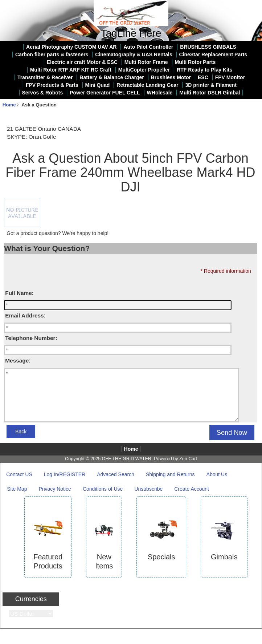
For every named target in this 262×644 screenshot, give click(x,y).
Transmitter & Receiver (45, 77)
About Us (217, 474)
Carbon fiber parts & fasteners (52, 54)
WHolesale (160, 93)
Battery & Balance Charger (112, 77)
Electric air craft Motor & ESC (82, 62)
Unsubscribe (148, 489)
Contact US (19, 474)
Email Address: (25, 315)
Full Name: (19, 293)
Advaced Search (116, 474)
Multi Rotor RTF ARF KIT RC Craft (71, 70)
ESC (203, 77)
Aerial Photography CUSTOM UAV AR (71, 47)
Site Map (17, 489)
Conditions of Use (103, 489)
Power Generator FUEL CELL (105, 93)
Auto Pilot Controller (148, 47)
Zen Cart (188, 459)
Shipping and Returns (170, 474)
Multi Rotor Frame (146, 62)
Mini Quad (98, 85)
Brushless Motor (171, 77)
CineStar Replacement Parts (213, 54)
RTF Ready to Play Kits (204, 70)
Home (231, 5)
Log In (252, 5)
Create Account (192, 489)
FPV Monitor (230, 77)
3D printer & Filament (211, 85)
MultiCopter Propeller (144, 70)
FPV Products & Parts (52, 85)
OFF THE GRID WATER (127, 459)
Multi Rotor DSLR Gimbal (210, 93)
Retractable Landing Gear (147, 85)
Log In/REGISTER (65, 474)
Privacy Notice (55, 489)
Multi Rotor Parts (195, 62)
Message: (18, 361)
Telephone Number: (31, 338)
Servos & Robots (43, 93)
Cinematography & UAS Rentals (134, 54)
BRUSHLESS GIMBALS (208, 47)
